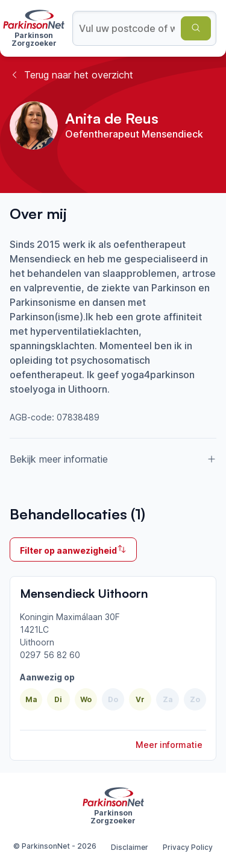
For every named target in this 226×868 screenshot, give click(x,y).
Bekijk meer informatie (113, 459)
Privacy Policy (188, 847)
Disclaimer (130, 847)
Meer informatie (169, 745)
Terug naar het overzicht (71, 75)
